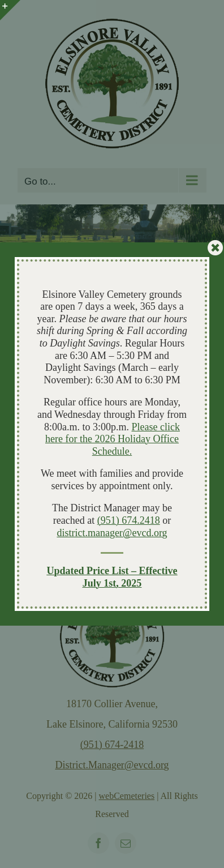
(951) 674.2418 (129, 520)
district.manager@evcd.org (112, 533)
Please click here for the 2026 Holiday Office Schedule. (113, 439)
